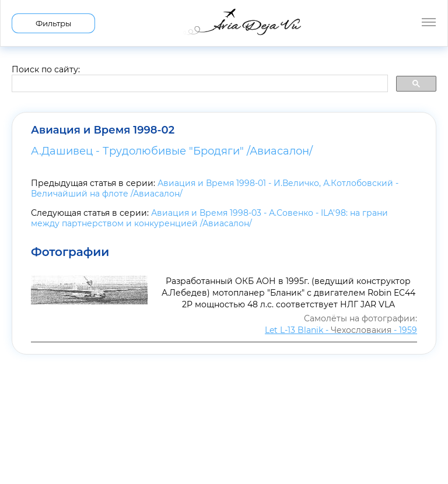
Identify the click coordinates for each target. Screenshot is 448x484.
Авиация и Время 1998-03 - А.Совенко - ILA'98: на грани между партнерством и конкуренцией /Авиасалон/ (209, 218)
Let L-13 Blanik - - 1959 (341, 330)
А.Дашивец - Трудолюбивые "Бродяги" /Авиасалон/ (172, 151)
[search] (199, 84)
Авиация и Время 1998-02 (103, 130)
